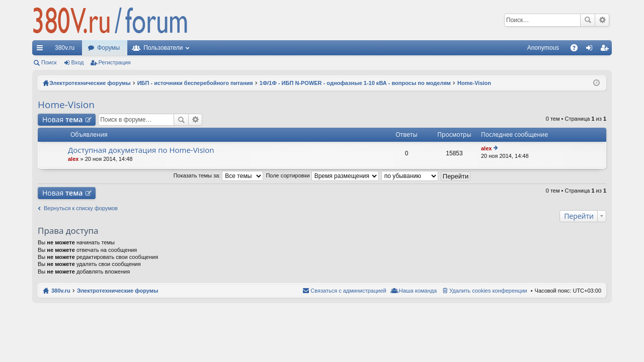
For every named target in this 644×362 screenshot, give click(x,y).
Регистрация (115, 62)
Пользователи (163, 48)
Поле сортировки (322, 175)
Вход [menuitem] (591, 50)
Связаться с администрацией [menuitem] (348, 291)
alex (73, 159)
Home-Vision (66, 105)
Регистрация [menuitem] (606, 50)
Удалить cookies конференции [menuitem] (488, 291)
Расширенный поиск (602, 20)
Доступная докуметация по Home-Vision (141, 150)
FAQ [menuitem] (577, 50)
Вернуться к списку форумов (81, 208)
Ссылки (42, 50)
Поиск (588, 20)
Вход (78, 62)
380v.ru (65, 48)
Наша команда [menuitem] (418, 291)
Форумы (108, 48)
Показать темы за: (219, 175)
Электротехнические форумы (118, 291)
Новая (62, 119)
